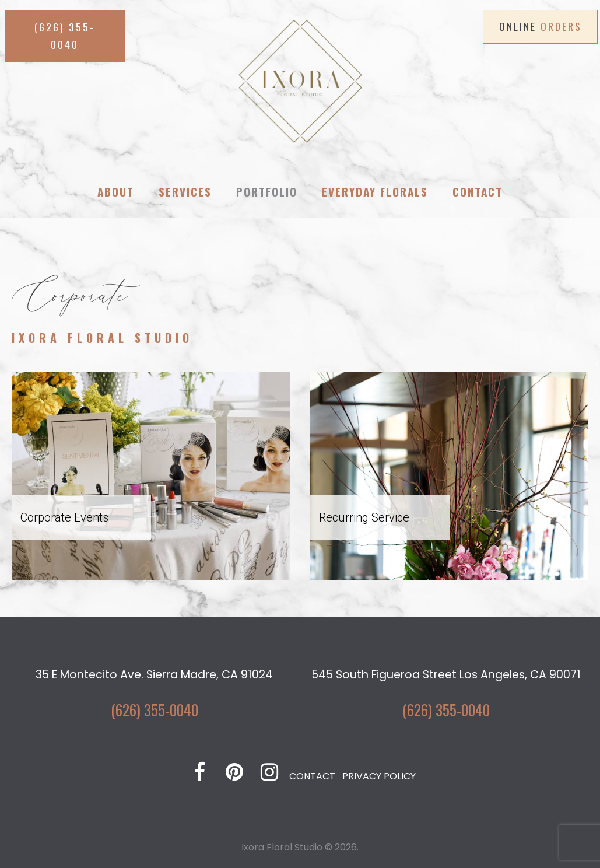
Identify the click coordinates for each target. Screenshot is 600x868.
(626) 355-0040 (155, 709)
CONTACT (312, 776)
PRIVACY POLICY (379, 776)
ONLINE (541, 26)
